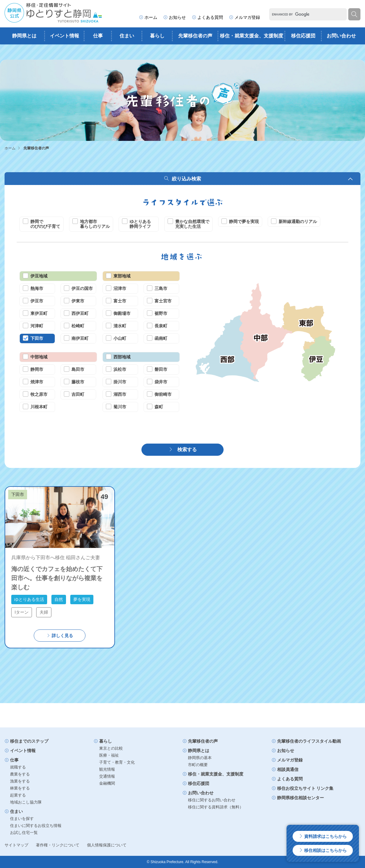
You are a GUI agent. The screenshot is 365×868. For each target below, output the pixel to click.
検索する (182, 450)
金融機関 (107, 783)
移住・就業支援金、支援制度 (252, 36)
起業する (18, 795)
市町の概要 (198, 765)
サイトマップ (16, 845)
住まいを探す (22, 819)
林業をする (20, 788)
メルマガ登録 (245, 17)
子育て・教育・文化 (117, 762)
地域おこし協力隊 (26, 802)
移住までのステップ (26, 741)
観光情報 (107, 769)
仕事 (98, 36)
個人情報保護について (107, 845)
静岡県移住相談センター (298, 798)
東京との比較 (111, 748)
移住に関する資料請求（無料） (216, 807)
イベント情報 (64, 36)
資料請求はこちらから (323, 836)
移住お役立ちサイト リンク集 (303, 788)
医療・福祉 (109, 755)
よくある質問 (207, 17)
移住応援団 (303, 36)
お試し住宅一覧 (24, 833)
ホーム (148, 17)
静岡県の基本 (200, 758)
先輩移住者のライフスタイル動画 (306, 741)
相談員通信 (285, 769)
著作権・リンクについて (58, 845)
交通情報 (107, 776)
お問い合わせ (341, 36)
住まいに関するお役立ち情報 (36, 826)
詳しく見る (60, 636)
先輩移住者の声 (195, 36)
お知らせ (175, 17)
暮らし (157, 36)
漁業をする (20, 781)
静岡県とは (24, 36)
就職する (18, 767)
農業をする (20, 774)
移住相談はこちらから (323, 850)
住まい (127, 36)
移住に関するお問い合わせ (212, 800)
